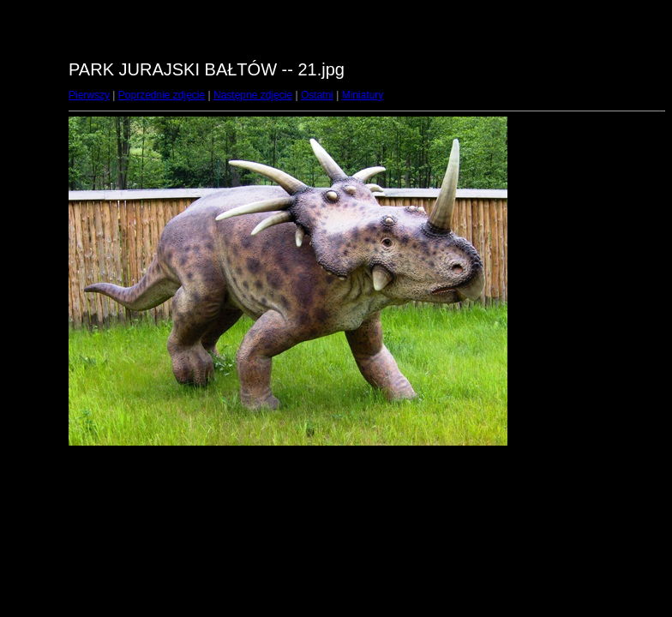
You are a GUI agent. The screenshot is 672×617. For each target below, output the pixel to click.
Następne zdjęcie (253, 95)
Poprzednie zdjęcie (162, 95)
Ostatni (317, 95)
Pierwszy (89, 95)
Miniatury (363, 95)
